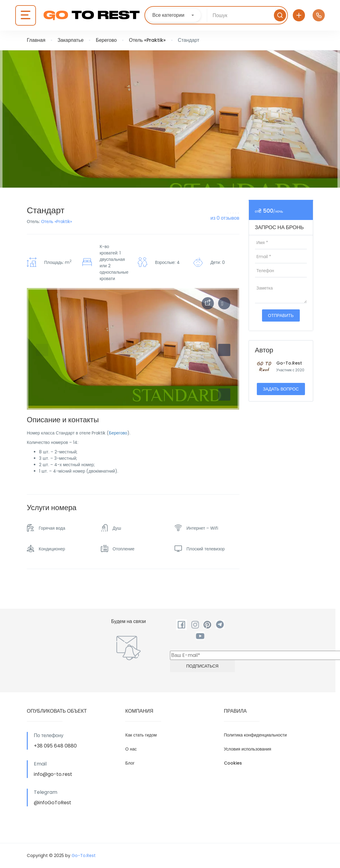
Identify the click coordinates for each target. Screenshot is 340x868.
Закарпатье (71, 40)
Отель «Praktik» (147, 40)
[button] (224, 394)
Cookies (233, 763)
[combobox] (174, 15)
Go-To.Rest (289, 363)
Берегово (106, 40)
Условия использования (248, 749)
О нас (131, 749)
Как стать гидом (141, 735)
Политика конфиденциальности (255, 735)
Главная (36, 40)
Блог (130, 763)
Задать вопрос (281, 389)
